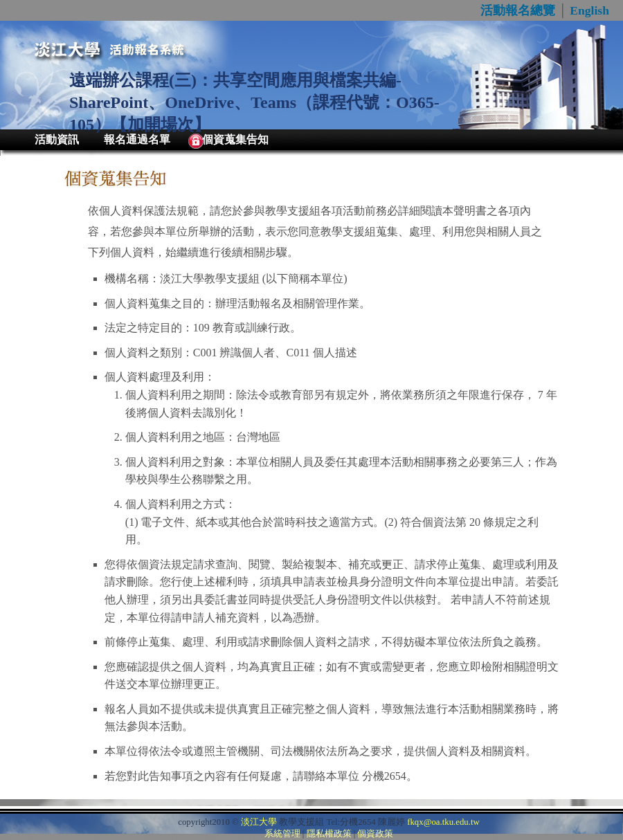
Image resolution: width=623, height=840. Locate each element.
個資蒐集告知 (235, 139)
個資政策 (375, 834)
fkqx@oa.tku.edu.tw (443, 822)
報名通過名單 (137, 139)
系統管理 (282, 834)
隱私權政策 (329, 834)
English (589, 10)
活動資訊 (57, 139)
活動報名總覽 (518, 10)
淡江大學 (259, 822)
